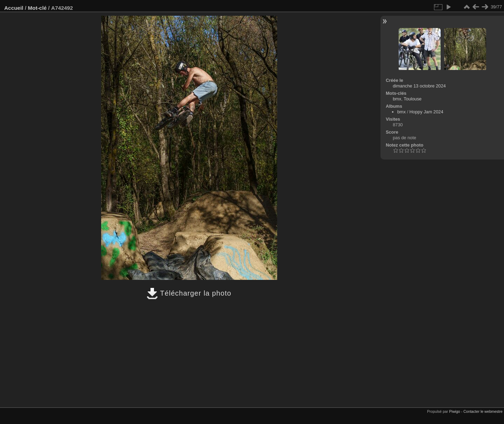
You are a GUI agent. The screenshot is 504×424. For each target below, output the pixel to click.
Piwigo (454, 411)
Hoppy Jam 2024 (426, 112)
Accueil (14, 8)
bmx (397, 99)
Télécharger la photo (189, 293)
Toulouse (412, 99)
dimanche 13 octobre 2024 (419, 86)
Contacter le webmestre (483, 411)
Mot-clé (37, 8)
